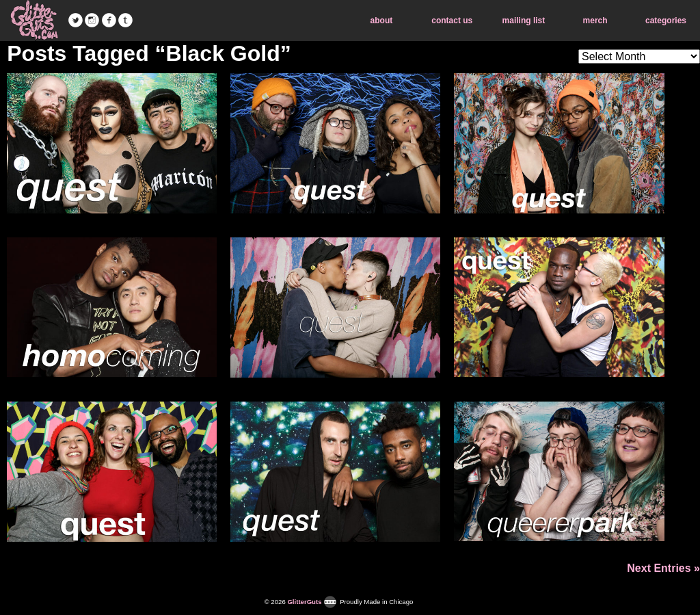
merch (595, 21)
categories (666, 21)
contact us (452, 21)
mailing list (524, 21)
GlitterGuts (34, 21)
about (382, 21)
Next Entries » (663, 568)
